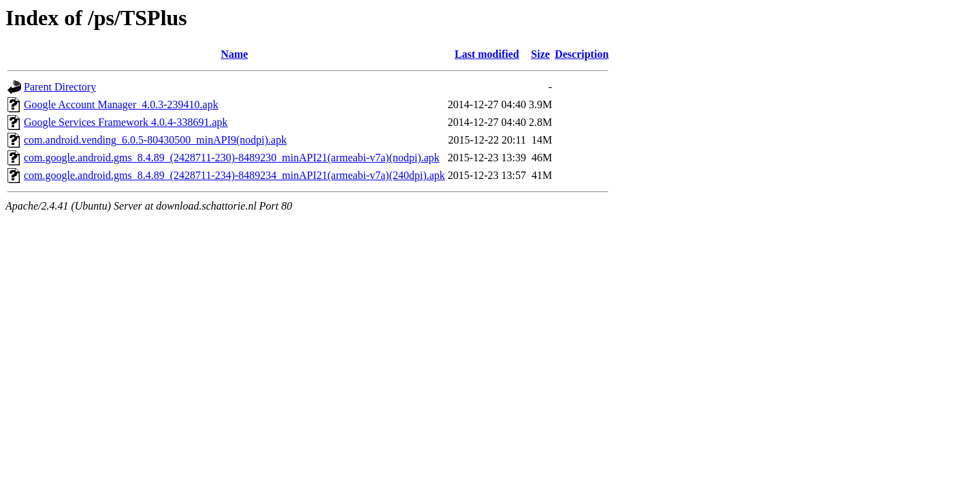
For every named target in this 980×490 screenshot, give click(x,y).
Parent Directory (60, 87)
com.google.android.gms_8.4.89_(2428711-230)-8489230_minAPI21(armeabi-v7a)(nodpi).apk (232, 158)
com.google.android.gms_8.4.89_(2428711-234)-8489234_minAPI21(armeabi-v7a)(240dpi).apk (234, 175)
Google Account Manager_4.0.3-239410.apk (121, 104)
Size (540, 54)
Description (582, 54)
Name (234, 54)
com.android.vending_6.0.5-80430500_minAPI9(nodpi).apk (155, 140)
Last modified (487, 54)
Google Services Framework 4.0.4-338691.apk (126, 122)
